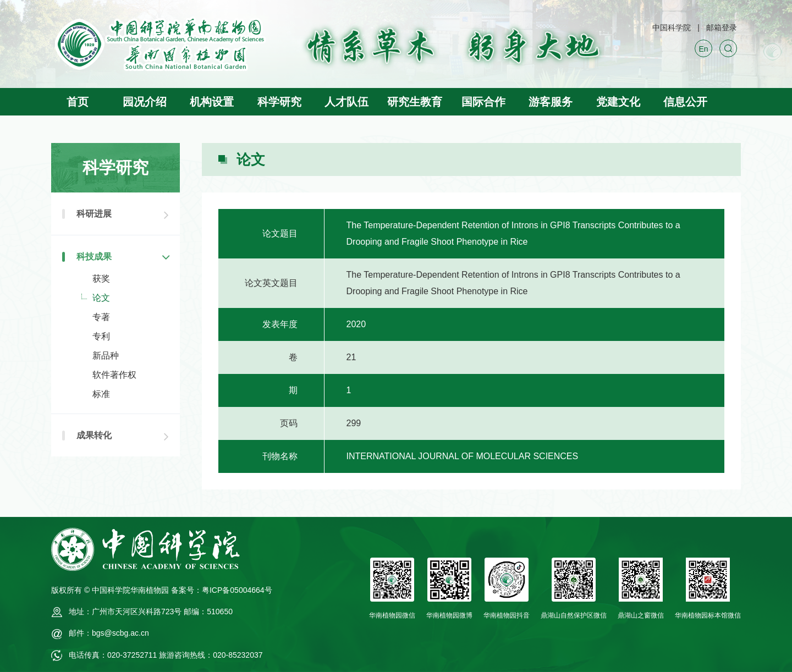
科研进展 (94, 214)
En (703, 49)
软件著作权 (114, 375)
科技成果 (94, 257)
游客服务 (551, 102)
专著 (101, 317)
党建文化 (618, 102)
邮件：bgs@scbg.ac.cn (109, 633)
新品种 (106, 356)
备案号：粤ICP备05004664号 (222, 590)
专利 (101, 336)
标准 (101, 394)
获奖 (101, 279)
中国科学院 (672, 27)
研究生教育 (415, 102)
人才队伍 (346, 102)
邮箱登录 (722, 27)
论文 (101, 298)
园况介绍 (145, 102)
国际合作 (483, 102)
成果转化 (94, 435)
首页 (78, 102)
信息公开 (685, 102)
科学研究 (279, 102)
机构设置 (212, 102)
